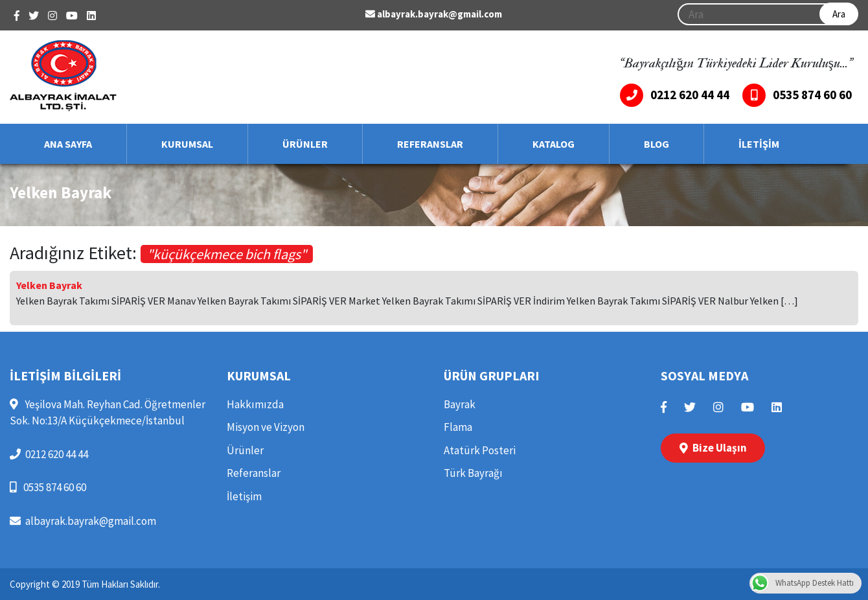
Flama (458, 427)
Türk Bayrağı (473, 473)
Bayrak (460, 404)
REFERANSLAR (430, 144)
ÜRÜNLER (305, 144)
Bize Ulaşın (713, 448)
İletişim (244, 496)
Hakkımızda (255, 404)
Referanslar (254, 473)
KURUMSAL (187, 144)
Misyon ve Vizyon (266, 427)
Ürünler (245, 450)
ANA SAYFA (68, 144)
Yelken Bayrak (49, 285)
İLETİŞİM (759, 144)
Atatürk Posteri (480, 450)
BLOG (657, 144)
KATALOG (554, 144)
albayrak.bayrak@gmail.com (434, 14)
